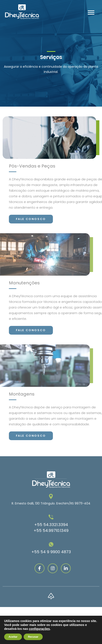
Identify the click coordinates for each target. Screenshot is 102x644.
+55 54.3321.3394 (51, 538)
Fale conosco (44, 219)
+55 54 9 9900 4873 (51, 565)
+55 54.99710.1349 (51, 543)
